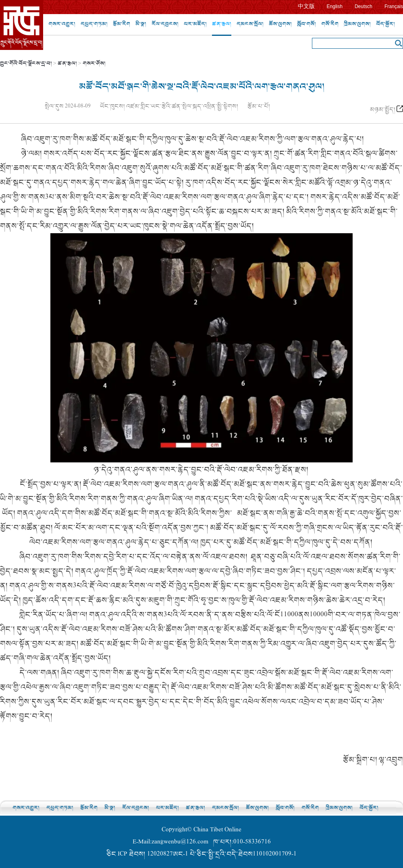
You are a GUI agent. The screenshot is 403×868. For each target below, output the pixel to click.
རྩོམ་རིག (122, 24)
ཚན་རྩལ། (222, 24)
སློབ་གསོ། (306, 24)
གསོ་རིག (330, 24)
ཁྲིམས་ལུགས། (357, 24)
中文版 (306, 6)
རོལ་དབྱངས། (165, 24)
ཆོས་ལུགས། (280, 24)
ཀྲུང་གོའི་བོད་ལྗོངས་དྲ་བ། (26, 63)
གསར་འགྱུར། (62, 24)
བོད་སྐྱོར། (385, 24)
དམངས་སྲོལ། (250, 24)
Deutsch (364, 6)
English (335, 6)
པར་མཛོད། (195, 24)
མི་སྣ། (141, 24)
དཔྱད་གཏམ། (94, 24)
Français (394, 6)
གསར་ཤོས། (94, 63)
